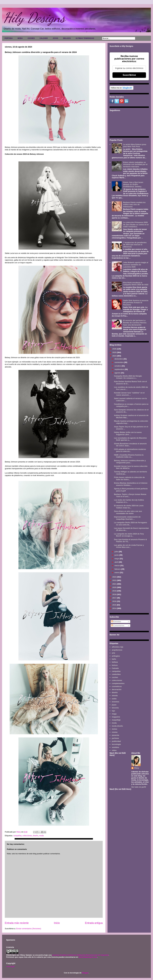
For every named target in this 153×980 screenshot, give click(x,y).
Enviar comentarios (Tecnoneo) (29, 929)
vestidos (115, 747)
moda (41, 836)
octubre (118, 366)
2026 (115, 349)
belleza (115, 662)
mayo (117, 559)
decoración (117, 689)
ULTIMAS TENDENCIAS (85, 38)
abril (117, 562)
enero (117, 573)
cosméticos (117, 686)
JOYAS (55, 38)
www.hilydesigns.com (88, 957)
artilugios (116, 656)
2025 (115, 352)
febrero (118, 569)
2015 (115, 605)
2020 (115, 587)
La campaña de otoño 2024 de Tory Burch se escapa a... (129, 535)
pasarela (115, 735)
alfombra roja (117, 647)
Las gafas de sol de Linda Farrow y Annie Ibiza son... (129, 546)
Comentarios (118, 626)
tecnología (116, 744)
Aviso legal (10, 966)
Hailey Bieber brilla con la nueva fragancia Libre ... (128, 433)
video (114, 750)
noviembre (119, 362)
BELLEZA (67, 38)
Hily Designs (34, 17)
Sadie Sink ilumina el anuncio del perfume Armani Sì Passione (136, 303)
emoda (115, 696)
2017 (115, 598)
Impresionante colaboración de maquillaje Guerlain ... (127, 518)
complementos (118, 683)
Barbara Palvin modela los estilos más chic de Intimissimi (134, 205)
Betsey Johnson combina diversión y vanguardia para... (130, 462)
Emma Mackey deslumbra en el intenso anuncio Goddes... (131, 484)
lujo (113, 711)
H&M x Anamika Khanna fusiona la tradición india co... (129, 456)
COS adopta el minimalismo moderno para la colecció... (130, 450)
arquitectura (117, 650)
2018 (115, 594)
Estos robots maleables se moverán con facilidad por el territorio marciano (135, 164)
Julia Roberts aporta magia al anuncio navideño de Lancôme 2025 (136, 265)
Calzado (115, 668)
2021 (115, 584)
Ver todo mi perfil (139, 787)
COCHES (31, 38)
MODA (20, 38)
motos (114, 729)
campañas (17, 836)
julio (117, 552)
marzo (117, 565)
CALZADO (44, 38)
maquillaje (116, 720)
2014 (115, 608)
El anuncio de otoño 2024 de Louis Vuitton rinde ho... (129, 507)
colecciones (27, 836)
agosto (118, 373)
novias (115, 732)
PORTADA (9, 38)
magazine (116, 717)
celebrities (116, 674)
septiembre (120, 369)
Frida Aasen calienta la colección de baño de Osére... (129, 478)
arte (113, 653)
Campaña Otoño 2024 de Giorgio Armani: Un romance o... (128, 377)
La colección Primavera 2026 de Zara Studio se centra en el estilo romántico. (136, 225)
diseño (36, 836)
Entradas (116, 622)
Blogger (85, 973)
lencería (115, 708)
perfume (115, 738)
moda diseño (117, 726)
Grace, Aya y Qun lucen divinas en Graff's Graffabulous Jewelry (133, 184)
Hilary (137, 768)
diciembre (119, 359)
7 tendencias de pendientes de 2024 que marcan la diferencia (135, 245)
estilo (114, 699)
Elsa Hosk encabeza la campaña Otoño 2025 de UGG (136, 284)
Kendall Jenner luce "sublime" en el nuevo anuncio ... (129, 394)
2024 (115, 356)
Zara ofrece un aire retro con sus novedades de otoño (128, 512)
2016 (115, 601)
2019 (115, 591)
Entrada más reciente (17, 923)
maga (114, 714)
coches (115, 677)
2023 (115, 577)
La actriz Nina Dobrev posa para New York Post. (135, 146)
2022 (115, 580)
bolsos (115, 665)
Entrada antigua (94, 923)
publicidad (116, 741)
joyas (114, 705)
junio (117, 555)
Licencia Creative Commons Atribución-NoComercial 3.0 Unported (80, 955)
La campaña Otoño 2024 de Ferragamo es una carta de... (130, 524)
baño (114, 659)
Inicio (57, 923)
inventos (115, 702)
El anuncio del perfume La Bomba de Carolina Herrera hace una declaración (135, 323)
